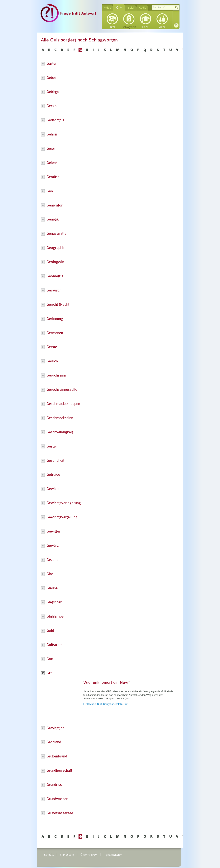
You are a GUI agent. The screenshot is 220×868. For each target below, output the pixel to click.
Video (107, 8)
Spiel (131, 8)
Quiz (119, 7)
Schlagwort (129, 27)
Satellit (119, 704)
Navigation (109, 704)
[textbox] (165, 7)
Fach (145, 27)
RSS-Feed (176, 25)
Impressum (67, 855)
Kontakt (49, 855)
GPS (100, 704)
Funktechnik (89, 704)
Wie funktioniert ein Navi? (107, 682)
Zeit (126, 704)
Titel (112, 27)
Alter (162, 27)
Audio (143, 8)
